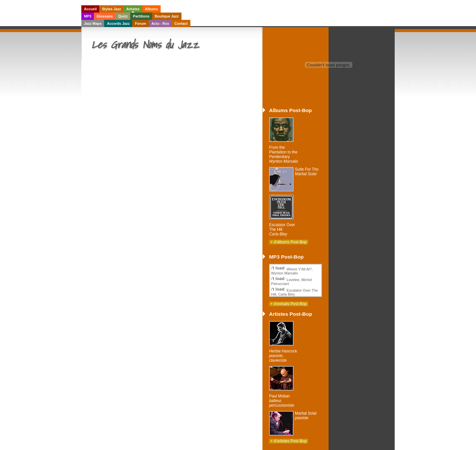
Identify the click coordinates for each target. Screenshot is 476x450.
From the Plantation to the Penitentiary (284, 154)
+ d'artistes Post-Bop (289, 441)
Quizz (123, 16)
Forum (140, 23)
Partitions (141, 16)
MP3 (88, 16)
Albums (151, 9)
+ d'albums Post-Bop (289, 242)
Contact (181, 23)
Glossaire (105, 16)
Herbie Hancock (283, 356)
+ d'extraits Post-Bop (289, 304)
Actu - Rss (160, 23)
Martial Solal (306, 416)
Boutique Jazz (167, 16)
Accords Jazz (118, 23)
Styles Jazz (111, 9)
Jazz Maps (93, 23)
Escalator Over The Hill (282, 229)
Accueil (90, 9)
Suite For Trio (307, 172)
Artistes (133, 9)
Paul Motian (282, 401)
